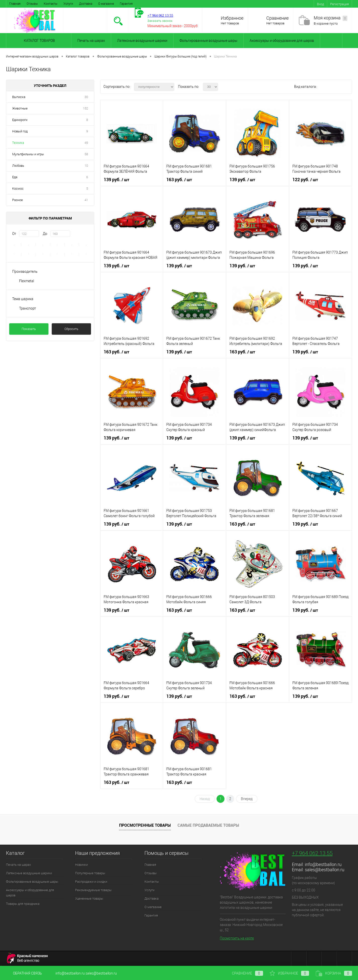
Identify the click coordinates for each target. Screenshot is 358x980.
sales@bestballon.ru (325, 870)
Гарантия (126, 4)
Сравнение (277, 18)
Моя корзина (331, 18)
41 (86, 200)
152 (85, 108)
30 (86, 97)
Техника (18, 143)
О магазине (106, 4)
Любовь (18, 166)
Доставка (86, 4)
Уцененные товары (89, 898)
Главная (15, 4)
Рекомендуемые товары (93, 890)
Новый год (20, 131)
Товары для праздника (23, 904)
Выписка (19, 97)
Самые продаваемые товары (208, 825)
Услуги (68, 4)
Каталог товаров (39, 41)
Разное (18, 200)
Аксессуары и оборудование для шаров (282, 41)
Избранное (232, 18)
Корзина (334, 973)
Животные (20, 108)
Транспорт (28, 308)
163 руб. (179, 180)
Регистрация (339, 4)
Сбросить (71, 329)
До (45, 234)
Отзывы (32, 4)
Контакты (51, 4)
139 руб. (116, 180)
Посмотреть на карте (237, 938)
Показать (29, 329)
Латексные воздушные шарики (142, 41)
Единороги (20, 120)
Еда (15, 177)
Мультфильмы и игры (28, 154)
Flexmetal (27, 281)
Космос (18, 189)
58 (86, 154)
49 (86, 143)
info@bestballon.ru (323, 864)
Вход (320, 4)
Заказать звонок (160, 21)
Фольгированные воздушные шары (208, 41)
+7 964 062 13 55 (312, 853)
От (14, 234)
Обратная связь (24, 973)
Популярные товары (90, 873)
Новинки (81, 865)
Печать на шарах (91, 41)
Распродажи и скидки (91, 882)
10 (86, 166)
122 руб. (305, 180)
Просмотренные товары (145, 825)
